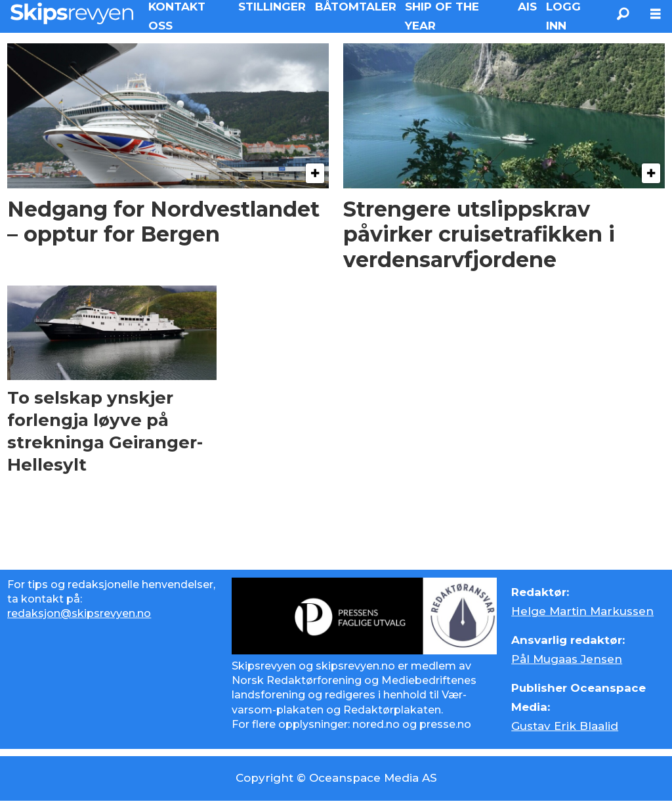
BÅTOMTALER (356, 7)
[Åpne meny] (656, 14)
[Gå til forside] (72, 13)
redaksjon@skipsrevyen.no (79, 613)
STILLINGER (272, 7)
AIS (527, 7)
